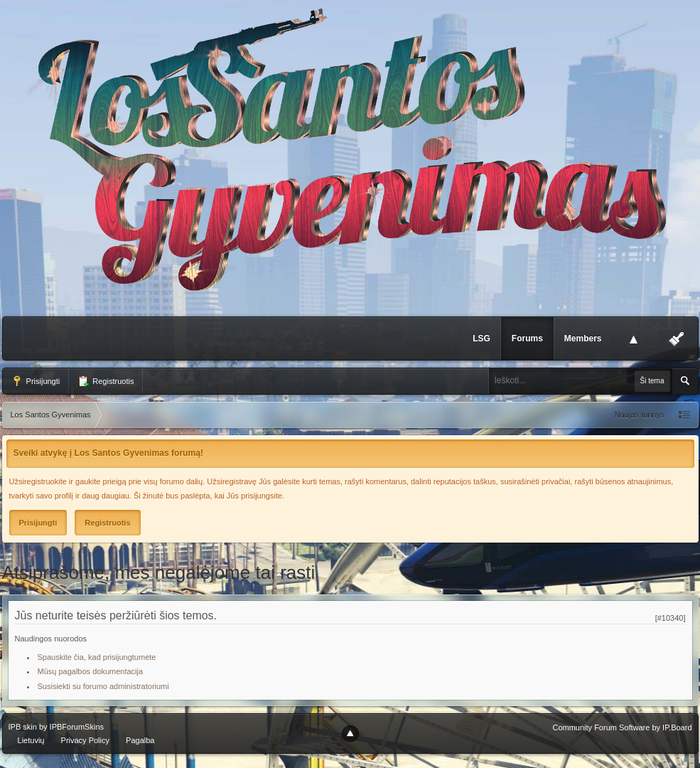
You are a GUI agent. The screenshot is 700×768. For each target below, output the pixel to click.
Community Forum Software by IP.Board (622, 727)
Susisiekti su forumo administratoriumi (103, 686)
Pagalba (140, 740)
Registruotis (106, 381)
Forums (527, 338)
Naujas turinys (640, 415)
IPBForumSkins (77, 727)
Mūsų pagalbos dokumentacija (91, 671)
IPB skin (23, 727)
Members (583, 338)
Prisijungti (36, 381)
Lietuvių (31, 740)
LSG (481, 338)
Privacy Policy (85, 740)
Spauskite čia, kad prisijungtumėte (97, 657)
